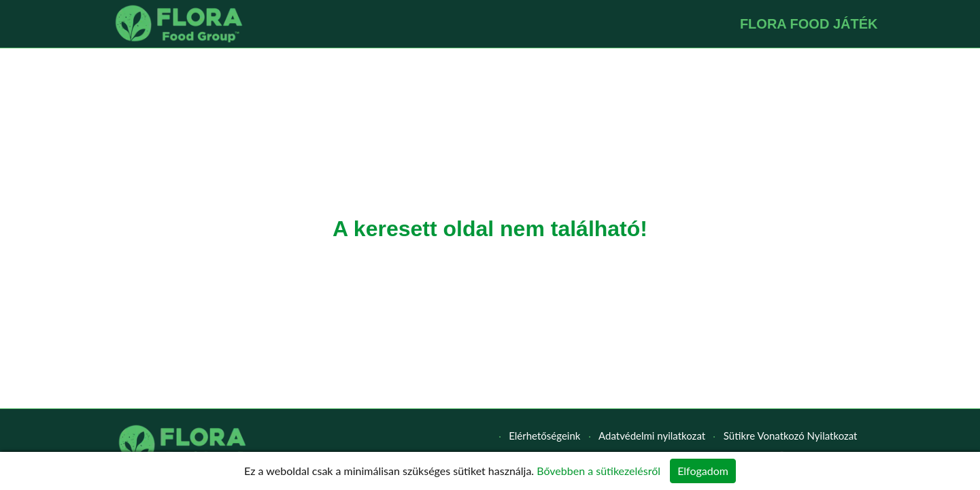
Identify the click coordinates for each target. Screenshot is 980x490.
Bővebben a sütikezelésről (598, 471)
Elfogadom (703, 471)
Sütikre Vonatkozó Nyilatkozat (791, 436)
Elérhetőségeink (544, 436)
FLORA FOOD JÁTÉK (809, 24)
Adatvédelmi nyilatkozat (652, 436)
